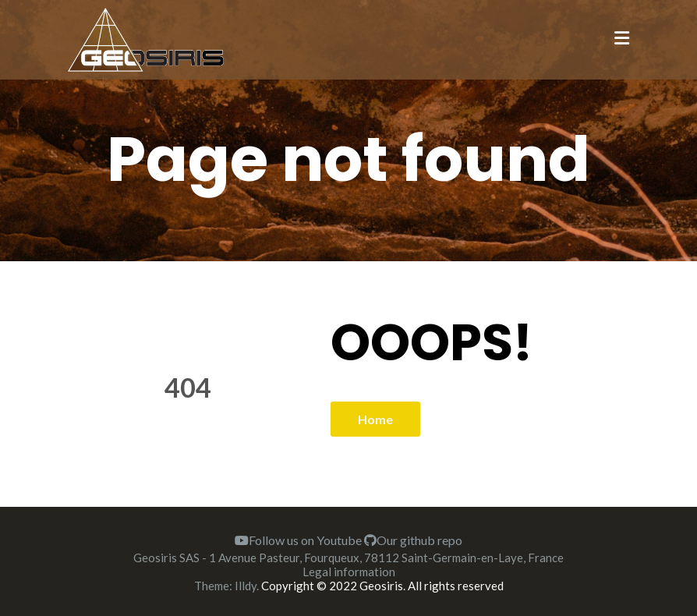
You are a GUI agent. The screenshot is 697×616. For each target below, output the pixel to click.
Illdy (246, 586)
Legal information (349, 572)
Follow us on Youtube (298, 540)
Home (375, 419)
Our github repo (413, 540)
